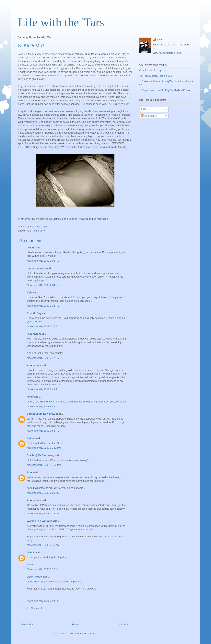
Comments (149, 116)
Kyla (30, 292)
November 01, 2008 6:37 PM (43, 326)
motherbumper (36, 268)
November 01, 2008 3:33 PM (43, 306)
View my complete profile (167, 53)
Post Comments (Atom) (83, 633)
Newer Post (28, 624)
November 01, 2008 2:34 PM (43, 285)
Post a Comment (33, 608)
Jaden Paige (34, 577)
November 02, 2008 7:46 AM (43, 545)
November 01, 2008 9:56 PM (43, 431)
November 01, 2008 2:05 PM (43, 261)
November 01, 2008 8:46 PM (43, 406)
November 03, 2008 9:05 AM (43, 601)
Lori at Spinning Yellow (41, 414)
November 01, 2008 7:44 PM (43, 389)
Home (76, 624)
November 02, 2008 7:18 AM (43, 513)
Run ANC (33, 334)
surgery (40, 231)
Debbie (31, 552)
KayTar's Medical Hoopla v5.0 (156, 76)
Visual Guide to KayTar (152, 70)
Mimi (30, 397)
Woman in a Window (39, 521)
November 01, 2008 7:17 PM (43, 358)
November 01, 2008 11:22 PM (44, 448)
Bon (29, 472)
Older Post (123, 624)
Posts (146, 109)
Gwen (30, 248)
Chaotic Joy (34, 313)
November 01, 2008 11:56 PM (44, 465)
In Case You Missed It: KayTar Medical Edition (165, 90)
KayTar (31, 231)
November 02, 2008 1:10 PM (43, 569)
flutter (31, 438)
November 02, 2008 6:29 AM (43, 493)
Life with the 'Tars (61, 22)
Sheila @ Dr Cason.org (41, 455)
